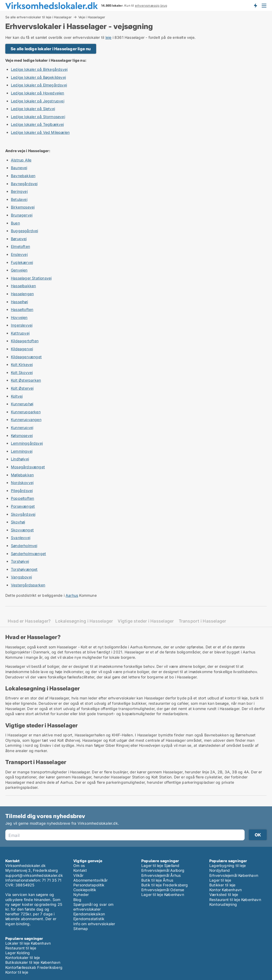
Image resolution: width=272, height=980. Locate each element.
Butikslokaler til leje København (33, 962)
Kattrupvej (20, 333)
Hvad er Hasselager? (29, 621)
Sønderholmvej (24, 546)
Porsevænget (23, 506)
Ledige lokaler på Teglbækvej (37, 124)
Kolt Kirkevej (22, 364)
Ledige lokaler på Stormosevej (38, 117)
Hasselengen (22, 294)
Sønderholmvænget (28, 554)
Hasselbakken (23, 286)
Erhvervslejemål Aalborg (163, 870)
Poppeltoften (22, 498)
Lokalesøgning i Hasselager (84, 621)
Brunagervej (22, 215)
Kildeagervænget (26, 357)
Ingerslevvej (22, 325)
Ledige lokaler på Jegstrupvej (38, 101)
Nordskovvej (22, 483)
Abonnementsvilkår (90, 880)
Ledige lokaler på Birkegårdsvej (39, 69)
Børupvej (19, 239)
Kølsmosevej (22, 435)
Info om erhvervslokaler (94, 924)
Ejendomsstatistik (89, 919)
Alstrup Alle (21, 160)
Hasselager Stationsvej (31, 278)
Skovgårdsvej (23, 514)
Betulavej (19, 199)
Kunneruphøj (22, 404)
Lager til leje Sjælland (160, 866)
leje (109, 37)
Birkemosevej (23, 207)
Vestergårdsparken (28, 585)
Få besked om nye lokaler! (255, 5)
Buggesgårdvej (25, 231)
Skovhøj (18, 522)
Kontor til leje (17, 972)
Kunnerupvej (22, 428)
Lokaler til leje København (28, 943)
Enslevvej (19, 254)
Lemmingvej (22, 451)
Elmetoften (20, 246)
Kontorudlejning (223, 904)
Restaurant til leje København (235, 900)
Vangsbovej (21, 577)
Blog (77, 900)
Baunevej (19, 168)
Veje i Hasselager (92, 17)
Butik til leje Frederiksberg (165, 885)
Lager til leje (220, 880)
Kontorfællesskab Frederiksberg (34, 967)
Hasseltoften (22, 309)
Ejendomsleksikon (89, 914)
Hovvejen (19, 317)
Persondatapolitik (89, 885)
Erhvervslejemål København (234, 875)
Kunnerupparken (26, 412)
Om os (79, 866)
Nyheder (81, 894)
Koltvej (17, 396)
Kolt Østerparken (26, 380)
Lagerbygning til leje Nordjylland (228, 868)
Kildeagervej (22, 349)
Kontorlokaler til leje (23, 958)
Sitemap (81, 929)
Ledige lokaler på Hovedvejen (38, 93)
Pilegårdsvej (22, 491)
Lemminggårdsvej (27, 443)
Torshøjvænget (24, 569)
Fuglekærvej (22, 262)
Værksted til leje (224, 894)
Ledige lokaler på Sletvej (33, 109)
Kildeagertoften (25, 341)
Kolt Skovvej (22, 372)
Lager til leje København (163, 894)
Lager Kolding (18, 953)
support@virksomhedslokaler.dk (34, 875)
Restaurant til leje (21, 948)
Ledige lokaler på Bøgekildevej (38, 77)
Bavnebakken (23, 176)
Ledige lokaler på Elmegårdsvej (39, 85)
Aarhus (72, 595)
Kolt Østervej (22, 388)
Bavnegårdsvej (24, 184)
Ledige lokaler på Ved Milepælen (40, 132)
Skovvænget (22, 530)
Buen (15, 223)
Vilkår (78, 875)
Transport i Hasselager (203, 621)
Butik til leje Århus (157, 880)
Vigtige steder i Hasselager (146, 621)
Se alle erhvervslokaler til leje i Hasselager (39, 17)
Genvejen (19, 270)
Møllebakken (22, 475)
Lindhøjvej (20, 459)
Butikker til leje (222, 885)
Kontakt (80, 870)
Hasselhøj (19, 302)
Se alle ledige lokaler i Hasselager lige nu (51, 49)
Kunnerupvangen (26, 420)
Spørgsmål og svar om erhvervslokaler (93, 907)
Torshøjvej (20, 561)
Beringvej (19, 191)
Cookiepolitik (85, 890)
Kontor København (226, 890)
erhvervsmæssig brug (151, 6)
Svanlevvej (21, 538)
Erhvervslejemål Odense (163, 890)
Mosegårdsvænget (28, 467)
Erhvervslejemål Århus (161, 875)
